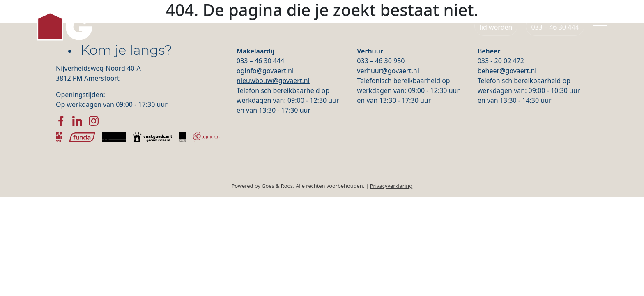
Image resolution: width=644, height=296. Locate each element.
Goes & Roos (277, 186)
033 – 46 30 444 (260, 61)
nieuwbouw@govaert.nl (273, 81)
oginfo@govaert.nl (265, 71)
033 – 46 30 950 (381, 61)
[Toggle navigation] (600, 30)
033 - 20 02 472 (501, 61)
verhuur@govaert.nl (388, 71)
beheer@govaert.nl (507, 71)
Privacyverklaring (391, 186)
